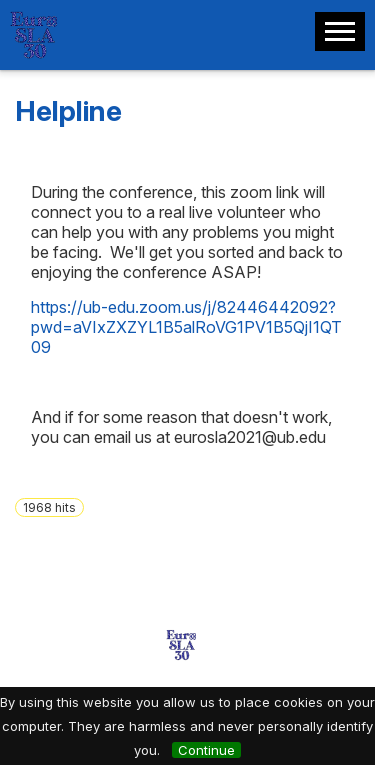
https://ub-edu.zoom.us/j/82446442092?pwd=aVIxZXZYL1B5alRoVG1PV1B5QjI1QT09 (186, 327)
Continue (206, 750)
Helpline (68, 111)
